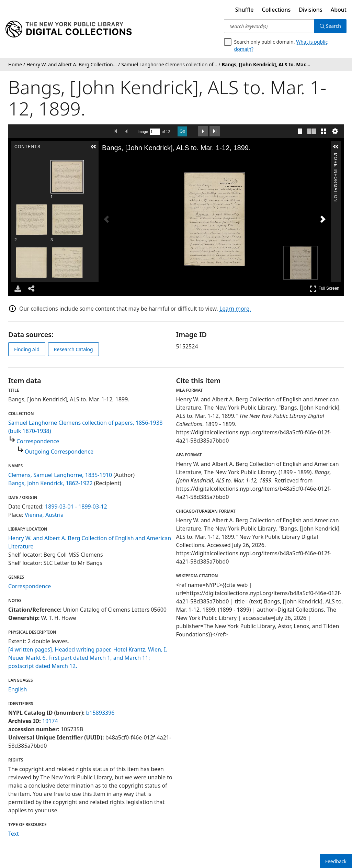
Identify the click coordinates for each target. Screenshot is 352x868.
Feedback (336, 861)
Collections (276, 10)
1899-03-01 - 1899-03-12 (76, 507)
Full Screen (325, 288)
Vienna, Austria (44, 515)
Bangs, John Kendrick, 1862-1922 (50, 483)
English (18, 689)
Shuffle (245, 10)
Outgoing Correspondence (59, 452)
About (339, 10)
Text (14, 834)
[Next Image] (323, 219)
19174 (50, 721)
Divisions (310, 10)
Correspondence (38, 441)
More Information (336, 156)
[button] (93, 147)
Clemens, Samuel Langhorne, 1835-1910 (60, 475)
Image (143, 132)
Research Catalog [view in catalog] (73, 349)
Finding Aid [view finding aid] (27, 349)
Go (182, 131)
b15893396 (100, 713)
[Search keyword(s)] (269, 26)
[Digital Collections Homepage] (69, 29)
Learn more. (235, 309)
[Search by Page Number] (155, 132)
